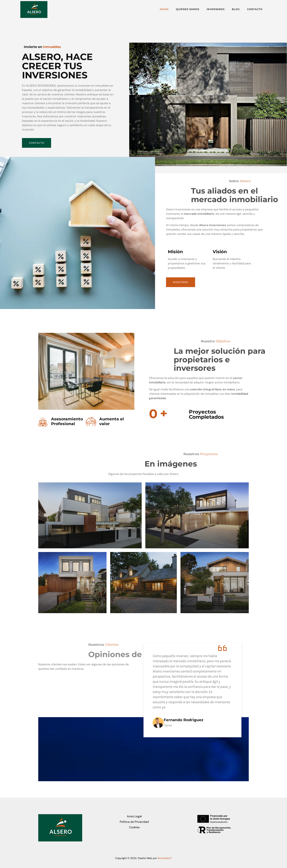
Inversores (212, 9)
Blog (234, 9)
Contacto (254, 9)
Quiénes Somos (182, 9)
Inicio (156, 9)
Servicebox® (165, 858)
